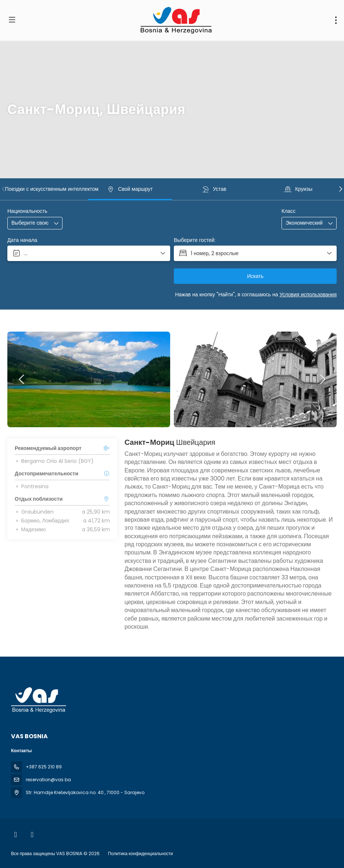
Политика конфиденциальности (141, 853)
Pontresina (32, 486)
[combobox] (30, 223)
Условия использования (308, 294)
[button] (4, 189)
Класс (289, 211)
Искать (255, 276)
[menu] (336, 20)
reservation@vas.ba (48, 780)
